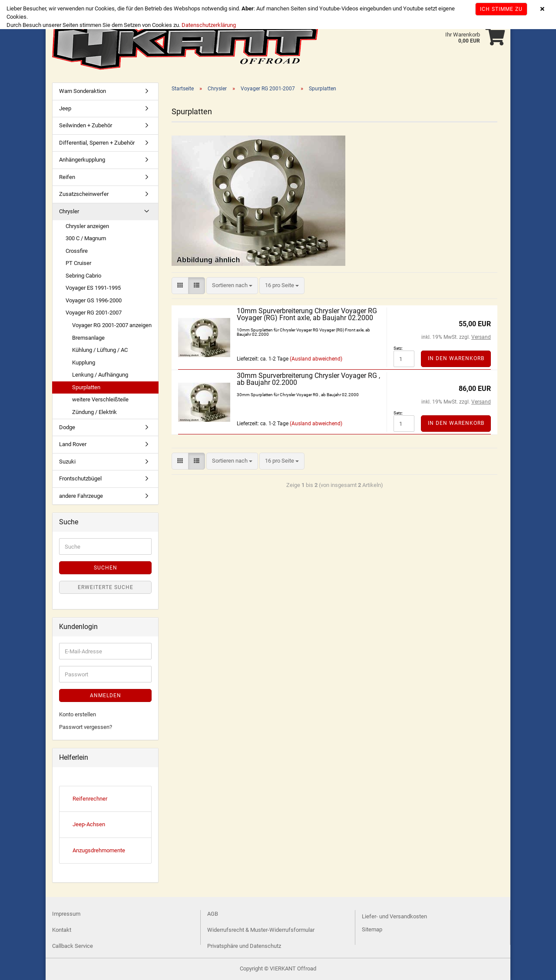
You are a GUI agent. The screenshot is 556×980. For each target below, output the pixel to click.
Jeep (65, 108)
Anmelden (106, 695)
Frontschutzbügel (80, 478)
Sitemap (372, 929)
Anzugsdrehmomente (99, 850)
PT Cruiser (78, 263)
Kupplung (84, 363)
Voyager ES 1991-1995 (93, 288)
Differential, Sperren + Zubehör (97, 143)
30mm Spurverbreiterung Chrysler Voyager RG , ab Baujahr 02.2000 (308, 379)
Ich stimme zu (501, 9)
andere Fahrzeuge (81, 496)
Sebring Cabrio (83, 276)
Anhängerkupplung (82, 160)
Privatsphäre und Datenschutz (244, 946)
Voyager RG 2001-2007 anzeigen (112, 325)
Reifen (67, 177)
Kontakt (62, 930)
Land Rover (73, 444)
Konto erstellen (78, 714)
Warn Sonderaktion (83, 91)
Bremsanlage (88, 338)
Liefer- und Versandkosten (394, 916)
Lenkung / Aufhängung (100, 375)
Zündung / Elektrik (94, 412)
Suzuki (67, 462)
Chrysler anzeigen (87, 226)
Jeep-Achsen (89, 824)
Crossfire (77, 251)
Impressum (66, 914)
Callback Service (73, 946)
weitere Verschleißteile (100, 399)
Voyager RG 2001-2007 (94, 313)
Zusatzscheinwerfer (84, 194)
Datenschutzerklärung (209, 25)
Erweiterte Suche (106, 587)
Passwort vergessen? (86, 727)
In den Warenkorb (456, 358)
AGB (213, 914)
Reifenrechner (90, 799)
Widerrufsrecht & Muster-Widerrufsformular (261, 930)
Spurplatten (86, 387)
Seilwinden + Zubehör (86, 125)
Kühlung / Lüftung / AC (100, 350)
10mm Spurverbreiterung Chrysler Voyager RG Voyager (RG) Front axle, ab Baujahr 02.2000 (307, 314)
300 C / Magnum (86, 238)
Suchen (106, 568)
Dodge (67, 427)
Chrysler (69, 211)
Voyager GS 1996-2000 (94, 300)
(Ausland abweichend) (316, 359)
